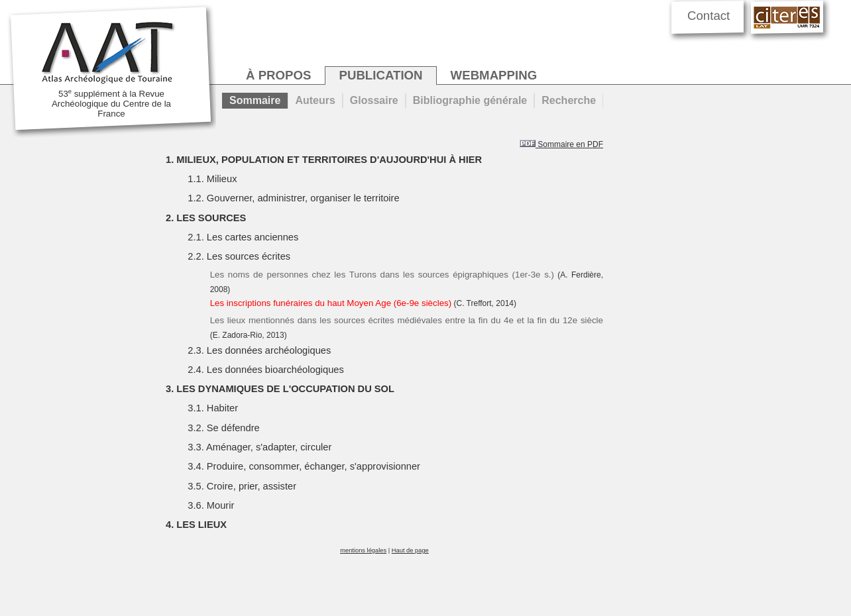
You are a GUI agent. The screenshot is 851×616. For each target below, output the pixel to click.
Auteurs (315, 100)
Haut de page (410, 550)
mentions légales (363, 550)
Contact (709, 16)
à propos (278, 75)
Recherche (569, 100)
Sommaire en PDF (561, 144)
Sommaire (255, 100)
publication (380, 75)
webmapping (494, 75)
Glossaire (374, 100)
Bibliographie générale (470, 100)
